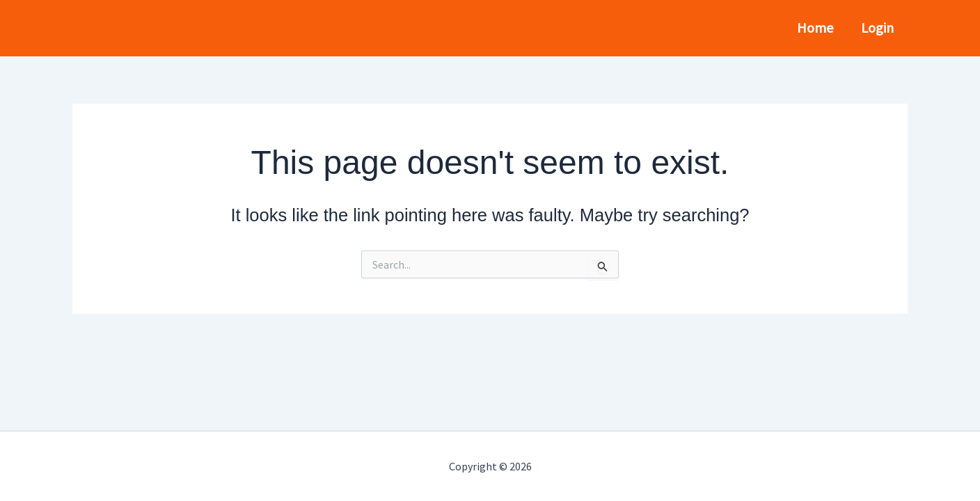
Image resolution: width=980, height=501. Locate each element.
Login (877, 27)
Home (815, 27)
